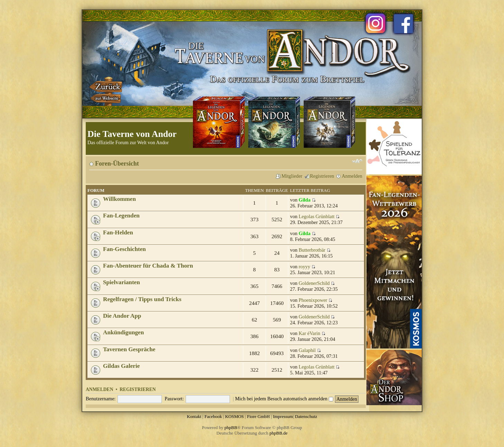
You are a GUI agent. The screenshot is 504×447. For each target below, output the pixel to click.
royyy (304, 267)
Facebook (213, 416)
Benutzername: (101, 399)
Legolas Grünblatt (317, 216)
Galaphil (307, 350)
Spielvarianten (122, 282)
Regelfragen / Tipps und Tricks (142, 299)
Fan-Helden (118, 232)
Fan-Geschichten (124, 249)
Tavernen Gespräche (129, 349)
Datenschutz (306, 416)
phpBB (231, 427)
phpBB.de (279, 433)
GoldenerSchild (314, 283)
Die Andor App (122, 316)
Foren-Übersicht (117, 164)
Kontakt (194, 416)
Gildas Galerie (121, 366)
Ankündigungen (123, 332)
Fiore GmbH (258, 416)
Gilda (305, 200)
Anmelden (352, 176)
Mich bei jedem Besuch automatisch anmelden (284, 399)
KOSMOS (234, 416)
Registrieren (322, 176)
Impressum (283, 416)
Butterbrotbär (312, 250)
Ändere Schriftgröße (357, 161)
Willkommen (119, 199)
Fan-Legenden (121, 216)
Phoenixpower (313, 300)
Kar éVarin (309, 333)
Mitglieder (292, 176)
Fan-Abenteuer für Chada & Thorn (148, 266)
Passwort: (174, 399)
